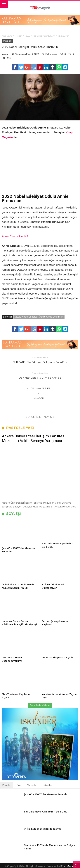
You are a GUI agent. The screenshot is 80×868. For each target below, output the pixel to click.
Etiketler (47, 785)
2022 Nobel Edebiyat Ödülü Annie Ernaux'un (39, 317)
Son (19, 785)
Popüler (7, 785)
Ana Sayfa (7, 36)
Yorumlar (32, 785)
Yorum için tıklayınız (40, 417)
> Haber (39, 398)
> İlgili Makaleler (39, 388)
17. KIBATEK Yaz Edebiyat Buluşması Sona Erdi (40, 360)
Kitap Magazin (68, 866)
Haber (19, 36)
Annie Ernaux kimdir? (15, 236)
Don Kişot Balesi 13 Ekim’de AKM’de (40, 375)
